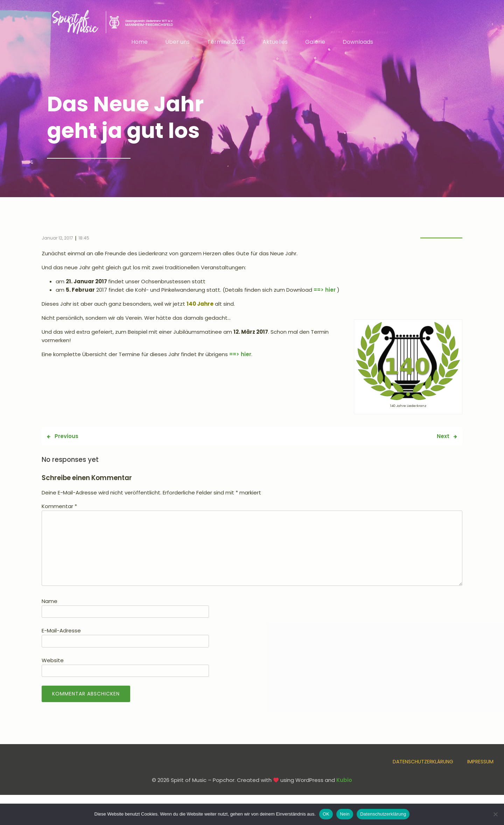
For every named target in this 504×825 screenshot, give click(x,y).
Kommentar (59, 508)
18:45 (84, 239)
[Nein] (495, 814)
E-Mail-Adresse (61, 632)
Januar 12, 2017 (57, 239)
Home (139, 43)
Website (53, 662)
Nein (345, 814)
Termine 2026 (226, 43)
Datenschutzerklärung (423, 763)
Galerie (315, 43)
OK (326, 814)
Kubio (344, 781)
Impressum (480, 763)
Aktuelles (275, 43)
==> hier (325, 291)
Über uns (177, 43)
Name (50, 602)
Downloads (358, 43)
